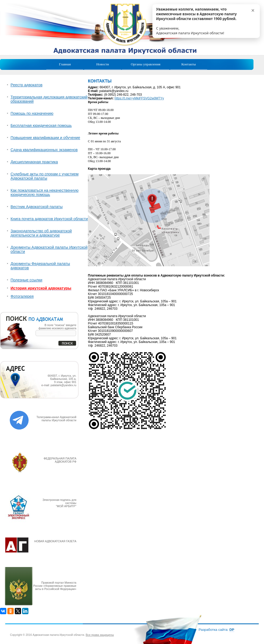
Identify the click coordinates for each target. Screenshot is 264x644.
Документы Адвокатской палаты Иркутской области (49, 249)
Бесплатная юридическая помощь (41, 125)
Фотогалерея (22, 296)
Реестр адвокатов (26, 85)
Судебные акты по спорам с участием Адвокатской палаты (44, 176)
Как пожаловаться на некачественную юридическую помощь (44, 192)
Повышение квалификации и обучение (45, 138)
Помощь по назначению (32, 113)
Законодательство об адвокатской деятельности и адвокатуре (41, 233)
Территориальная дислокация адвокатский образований (49, 99)
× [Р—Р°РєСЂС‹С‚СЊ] (253, 10)
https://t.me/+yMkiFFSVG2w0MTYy (139, 98)
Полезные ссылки (26, 280)
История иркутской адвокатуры (41, 288)
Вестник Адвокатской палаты (37, 207)
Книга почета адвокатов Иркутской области (49, 219)
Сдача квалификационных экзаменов (44, 150)
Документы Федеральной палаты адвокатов (40, 266)
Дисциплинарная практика (34, 162)
